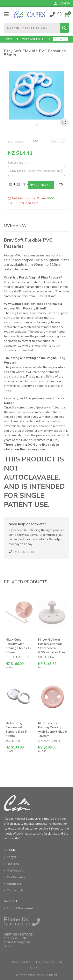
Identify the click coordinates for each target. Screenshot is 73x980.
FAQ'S (11, 857)
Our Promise (16, 877)
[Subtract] (11, 184)
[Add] (18, 184)
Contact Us (15, 891)
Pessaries (60, 39)
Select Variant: (18, 162)
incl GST (58, 142)
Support (36, 968)
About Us (14, 884)
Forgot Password (20, 909)
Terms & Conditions (48, 962)
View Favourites (60, 14)
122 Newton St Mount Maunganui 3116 (17, 942)
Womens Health (33, 39)
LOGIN (63, 3)
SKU (10, 142)
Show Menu (6, 14)
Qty (26, 184)
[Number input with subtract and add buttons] (14, 184)
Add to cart (41, 185)
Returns (13, 864)
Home (9, 39)
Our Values (15, 871)
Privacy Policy (20, 962)
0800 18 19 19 (52, 14)
